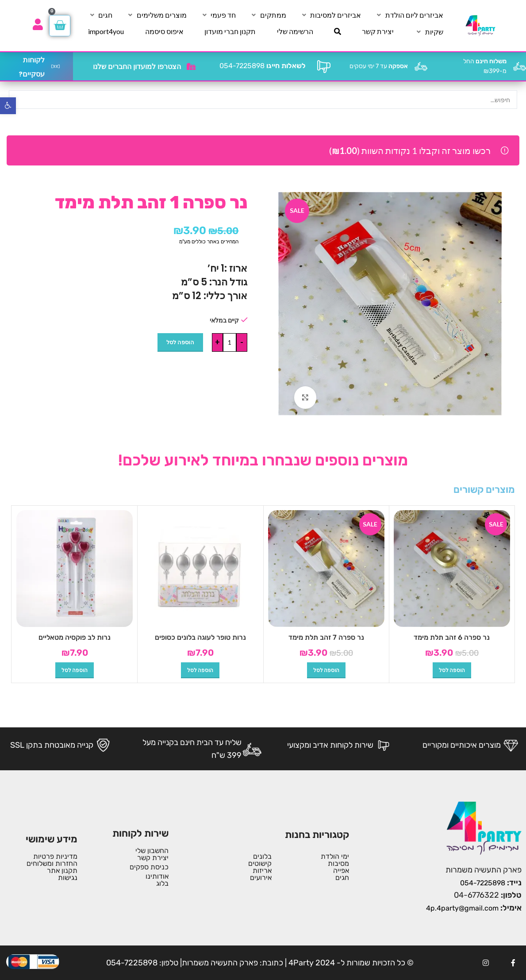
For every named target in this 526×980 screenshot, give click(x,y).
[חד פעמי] (218, 15)
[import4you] (106, 31)
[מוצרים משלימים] (157, 15)
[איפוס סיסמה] (164, 31)
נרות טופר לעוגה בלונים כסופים (200, 637)
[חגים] (100, 15)
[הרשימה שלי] (295, 31)
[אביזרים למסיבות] (330, 15)
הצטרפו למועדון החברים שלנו (137, 67)
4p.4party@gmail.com (462, 908)
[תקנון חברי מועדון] (230, 31)
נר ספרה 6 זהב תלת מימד (452, 637)
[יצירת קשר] (378, 31)
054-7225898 (263, 66)
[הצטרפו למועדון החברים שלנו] (191, 66)
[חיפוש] (338, 31)
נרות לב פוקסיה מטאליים (75, 637)
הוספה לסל (180, 342)
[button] (452, 670)
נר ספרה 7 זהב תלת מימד (326, 637)
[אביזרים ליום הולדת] (409, 15)
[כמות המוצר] (230, 342)
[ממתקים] (268, 15)
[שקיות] (429, 32)
